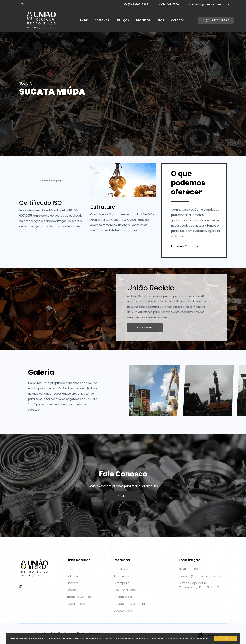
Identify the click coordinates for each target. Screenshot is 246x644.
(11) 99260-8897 (138, 4)
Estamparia (122, 583)
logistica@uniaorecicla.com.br (210, 4)
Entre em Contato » (185, 246)
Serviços (123, 20)
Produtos (143, 20)
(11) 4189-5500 (170, 4)
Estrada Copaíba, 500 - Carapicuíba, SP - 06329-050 (199, 585)
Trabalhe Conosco (80, 597)
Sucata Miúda (123, 611)
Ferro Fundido (123, 569)
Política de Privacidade (118, 639)
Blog (161, 20)
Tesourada (121, 576)
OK (226, 639)
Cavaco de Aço (125, 590)
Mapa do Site (76, 604)
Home (84, 20)
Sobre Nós (102, 20)
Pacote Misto (123, 597)
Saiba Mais (145, 328)
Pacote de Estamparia (129, 604)
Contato (178, 20)
